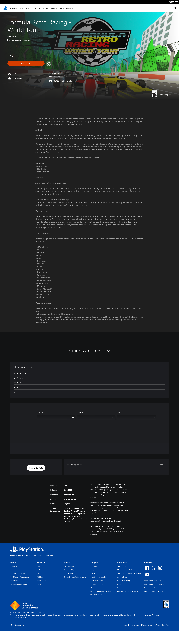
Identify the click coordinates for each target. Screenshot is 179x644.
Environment (69, 566)
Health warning (124, 581)
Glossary (121, 588)
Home (12, 556)
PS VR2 (40, 573)
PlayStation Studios (18, 573)
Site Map (165, 625)
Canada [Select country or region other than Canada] (17, 625)
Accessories (43, 9)
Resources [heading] (122, 562)
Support (68, 9)
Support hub (96, 566)
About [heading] (13, 562)
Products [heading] (41, 562)
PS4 (26, 9)
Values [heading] (67, 562)
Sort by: (121, 412)
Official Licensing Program (128, 591)
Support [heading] (94, 562)
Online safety (69, 573)
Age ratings (122, 577)
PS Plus (33, 9)
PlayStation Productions (20, 577)
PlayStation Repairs (98, 577)
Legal (125, 625)
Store (60, 9)
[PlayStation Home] (6, 8)
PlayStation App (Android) (155, 584)
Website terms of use (151, 625)
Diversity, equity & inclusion (75, 577)
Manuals (94, 588)
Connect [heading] (148, 562)
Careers (13, 570)
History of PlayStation (19, 584)
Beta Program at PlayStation (156, 591)
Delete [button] (160, 465)
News (53, 9)
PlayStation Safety (98, 570)
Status (93, 573)
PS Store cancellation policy (129, 570)
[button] (36, 468)
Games (13, 9)
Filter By (81, 412)
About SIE (14, 566)
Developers (122, 584)
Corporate (14, 581)
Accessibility (69, 570)
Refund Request (97, 584)
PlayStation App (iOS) (153, 581)
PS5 (20, 9)
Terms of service (124, 566)
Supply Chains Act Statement (129, 573)
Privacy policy (135, 625)
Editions (41, 412)
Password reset (97, 581)
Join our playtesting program (156, 588)
